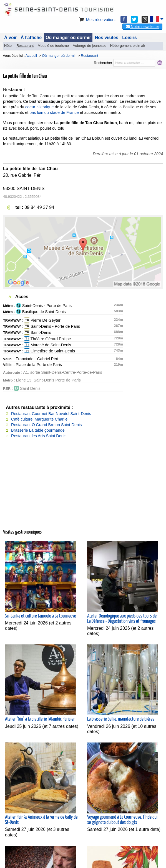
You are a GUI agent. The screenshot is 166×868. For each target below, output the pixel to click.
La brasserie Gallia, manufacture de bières (121, 719)
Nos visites (107, 38)
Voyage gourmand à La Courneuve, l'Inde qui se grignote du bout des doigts (122, 820)
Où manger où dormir (68, 38)
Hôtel (8, 46)
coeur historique (39, 107)
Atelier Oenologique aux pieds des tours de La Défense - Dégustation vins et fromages (122, 619)
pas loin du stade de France (54, 112)
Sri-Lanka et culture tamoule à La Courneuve (41, 616)
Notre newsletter (142, 27)
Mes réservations (97, 20)
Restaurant (25, 46)
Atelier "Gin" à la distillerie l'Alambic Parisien (40, 719)
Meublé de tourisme (53, 46)
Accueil (31, 56)
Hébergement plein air (128, 46)
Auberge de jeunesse (90, 46)
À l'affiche (31, 38)
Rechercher (103, 63)
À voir (10, 38)
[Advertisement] (83, 487)
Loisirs (129, 38)
